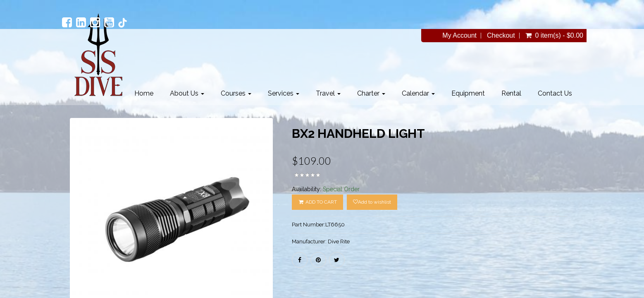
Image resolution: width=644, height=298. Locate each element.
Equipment (468, 93)
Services (284, 93)
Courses (236, 93)
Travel (328, 93)
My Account (459, 36)
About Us (187, 93)
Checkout (501, 36)
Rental (511, 93)
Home (144, 93)
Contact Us (555, 93)
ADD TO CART (317, 202)
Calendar (418, 93)
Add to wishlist (372, 202)
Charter (371, 93)
